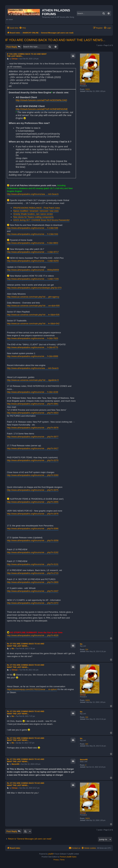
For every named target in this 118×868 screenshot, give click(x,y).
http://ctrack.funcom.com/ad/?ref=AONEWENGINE (42, 109)
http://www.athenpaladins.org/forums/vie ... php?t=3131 (33, 564)
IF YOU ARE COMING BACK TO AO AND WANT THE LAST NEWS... (55, 40)
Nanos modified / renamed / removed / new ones (36, 211)
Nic (81, 644)
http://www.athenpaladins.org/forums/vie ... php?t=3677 (33, 437)
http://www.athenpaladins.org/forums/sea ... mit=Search (33, 194)
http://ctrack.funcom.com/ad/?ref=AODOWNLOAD (41, 100)
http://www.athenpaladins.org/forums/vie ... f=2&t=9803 (33, 243)
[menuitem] (22, 28)
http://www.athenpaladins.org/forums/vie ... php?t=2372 (33, 603)
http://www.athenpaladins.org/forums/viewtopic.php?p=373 (34, 288)
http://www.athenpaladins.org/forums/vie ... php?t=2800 (33, 582)
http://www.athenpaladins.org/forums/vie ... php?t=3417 (33, 448)
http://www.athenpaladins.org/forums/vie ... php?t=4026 (33, 635)
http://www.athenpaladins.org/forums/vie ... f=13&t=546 (33, 228)
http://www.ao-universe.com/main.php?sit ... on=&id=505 (33, 306)
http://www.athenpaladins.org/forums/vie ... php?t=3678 (33, 428)
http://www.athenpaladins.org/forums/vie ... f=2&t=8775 (33, 347)
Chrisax (83, 84)
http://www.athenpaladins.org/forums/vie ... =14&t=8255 (33, 261)
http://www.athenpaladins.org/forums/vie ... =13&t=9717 (33, 252)
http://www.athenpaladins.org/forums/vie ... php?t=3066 (33, 529)
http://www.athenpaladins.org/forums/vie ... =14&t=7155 (33, 279)
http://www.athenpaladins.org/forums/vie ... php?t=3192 (33, 552)
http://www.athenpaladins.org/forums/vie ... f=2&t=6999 (33, 356)
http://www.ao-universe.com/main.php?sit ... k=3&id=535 (33, 315)
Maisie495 (84, 760)
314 (87, 650)
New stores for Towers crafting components (33, 217)
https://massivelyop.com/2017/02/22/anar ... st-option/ (32, 689)
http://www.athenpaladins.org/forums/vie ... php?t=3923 (33, 413)
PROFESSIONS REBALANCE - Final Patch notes (37, 208)
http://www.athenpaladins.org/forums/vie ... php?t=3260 (33, 475)
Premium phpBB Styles (68, 857)
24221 (88, 89)
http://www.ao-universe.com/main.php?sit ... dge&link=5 (33, 380)
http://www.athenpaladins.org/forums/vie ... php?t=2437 (33, 591)
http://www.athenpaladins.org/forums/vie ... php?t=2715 (33, 573)
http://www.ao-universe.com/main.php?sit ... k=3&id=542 (33, 324)
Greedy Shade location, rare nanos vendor (33, 214)
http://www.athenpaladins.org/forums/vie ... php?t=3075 (33, 490)
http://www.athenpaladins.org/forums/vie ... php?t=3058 (33, 540)
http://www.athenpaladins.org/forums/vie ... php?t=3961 (33, 404)
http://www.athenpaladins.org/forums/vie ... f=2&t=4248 (33, 392)
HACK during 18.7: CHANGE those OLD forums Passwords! (41, 220)
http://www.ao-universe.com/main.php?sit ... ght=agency (33, 297)
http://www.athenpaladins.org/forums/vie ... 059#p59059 (33, 270)
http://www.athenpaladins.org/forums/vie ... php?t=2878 (33, 514)
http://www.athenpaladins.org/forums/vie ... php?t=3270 (33, 460)
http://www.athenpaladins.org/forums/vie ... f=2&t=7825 (33, 338)
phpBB (51, 854)
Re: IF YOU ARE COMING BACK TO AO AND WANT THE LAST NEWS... (26, 645)
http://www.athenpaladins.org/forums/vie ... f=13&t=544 (33, 234)
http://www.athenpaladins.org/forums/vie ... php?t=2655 (33, 502)
